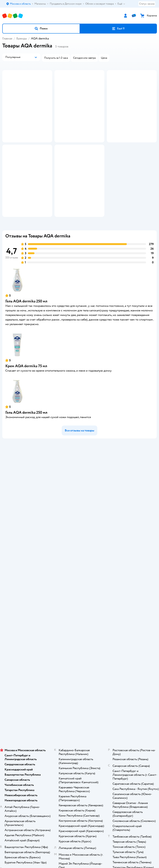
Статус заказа (147, 4)
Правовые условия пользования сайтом (80, 748)
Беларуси (101, 759)
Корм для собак (79, 693)
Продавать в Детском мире (79, 528)
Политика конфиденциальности (80, 549)
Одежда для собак (80, 698)
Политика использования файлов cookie (79, 554)
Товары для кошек (79, 677)
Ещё (121, 4)
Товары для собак (80, 688)
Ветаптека (80, 704)
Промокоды (79, 544)
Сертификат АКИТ (79, 560)
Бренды (22, 38)
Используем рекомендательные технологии (79, 752)
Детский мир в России (66, 759)
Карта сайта (79, 570)
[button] (41, 29)
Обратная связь (80, 565)
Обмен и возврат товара (79, 533)
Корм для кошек (80, 682)
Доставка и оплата (80, 522)
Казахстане (86, 759)
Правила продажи (80, 538)
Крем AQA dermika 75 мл (26, 408)
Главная (7, 38)
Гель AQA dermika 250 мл (26, 343)
